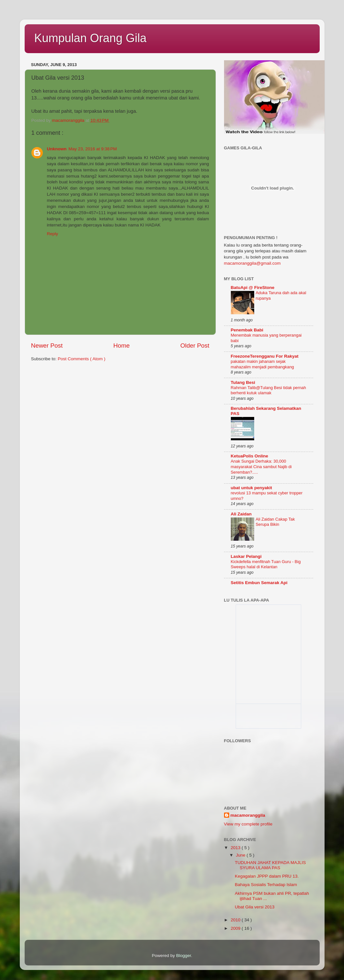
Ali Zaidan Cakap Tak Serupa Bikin (275, 522)
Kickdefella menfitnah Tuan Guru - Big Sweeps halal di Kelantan (266, 564)
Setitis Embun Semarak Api (259, 583)
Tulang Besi (243, 382)
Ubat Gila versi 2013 (255, 907)
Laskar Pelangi (246, 556)
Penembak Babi (247, 330)
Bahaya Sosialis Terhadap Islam (266, 885)
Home (122, 346)
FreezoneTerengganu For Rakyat (265, 356)
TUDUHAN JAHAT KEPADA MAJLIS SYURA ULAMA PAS (270, 865)
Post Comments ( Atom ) (82, 359)
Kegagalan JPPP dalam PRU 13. (267, 876)
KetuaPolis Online (250, 456)
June (241, 855)
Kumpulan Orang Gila (90, 38)
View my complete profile (248, 824)
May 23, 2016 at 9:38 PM (93, 149)
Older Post (195, 346)
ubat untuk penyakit (252, 488)
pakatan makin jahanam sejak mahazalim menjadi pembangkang (262, 364)
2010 (236, 920)
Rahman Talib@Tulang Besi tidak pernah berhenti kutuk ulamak (268, 390)
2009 (236, 928)
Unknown (57, 149)
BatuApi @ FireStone (253, 288)
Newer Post (47, 346)
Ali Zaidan (241, 514)
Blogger (184, 956)
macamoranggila (248, 815)
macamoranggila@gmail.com (252, 263)
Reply (53, 234)
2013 (236, 848)
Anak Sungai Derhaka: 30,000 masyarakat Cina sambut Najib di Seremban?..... (261, 467)
